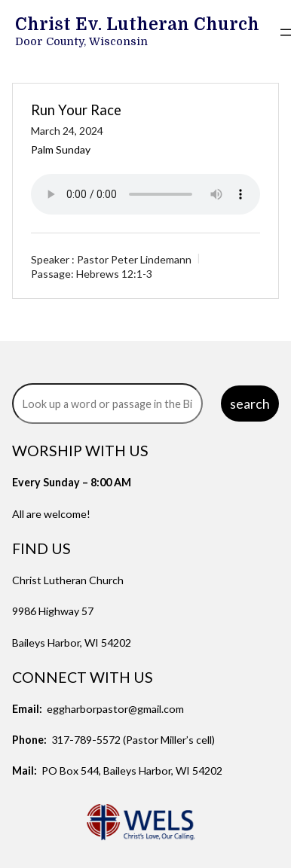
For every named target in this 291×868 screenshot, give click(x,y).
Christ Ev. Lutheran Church (137, 24)
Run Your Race (76, 110)
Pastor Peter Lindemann (134, 259)
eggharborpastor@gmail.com (115, 709)
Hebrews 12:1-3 (114, 274)
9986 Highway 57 (53, 611)
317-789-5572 (86, 740)
